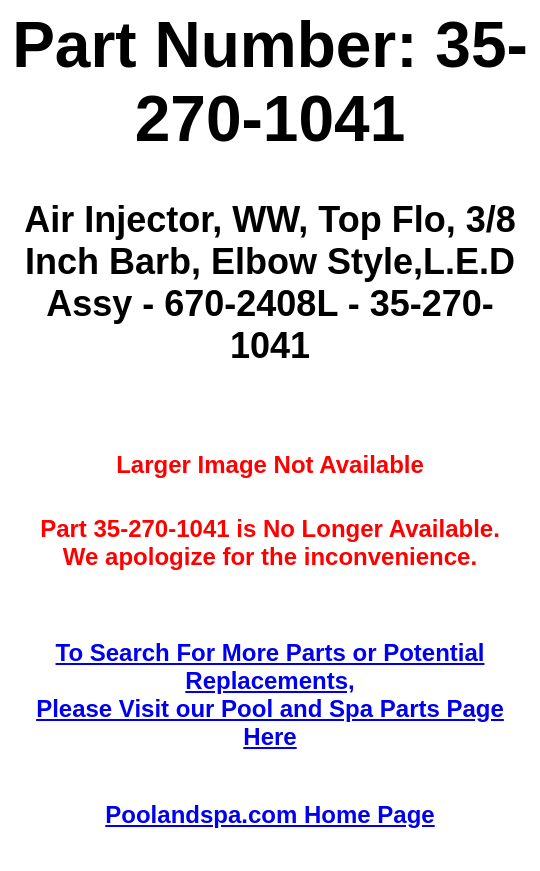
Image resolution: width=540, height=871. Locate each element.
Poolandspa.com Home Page (269, 814)
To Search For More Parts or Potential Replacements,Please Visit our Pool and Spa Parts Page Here (270, 694)
